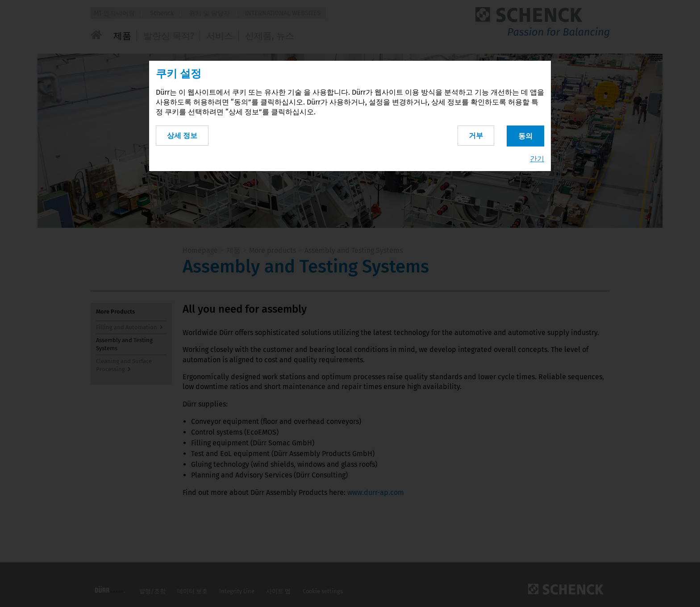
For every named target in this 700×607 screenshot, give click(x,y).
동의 (525, 135)
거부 (474, 134)
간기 (537, 158)
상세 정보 (182, 134)
